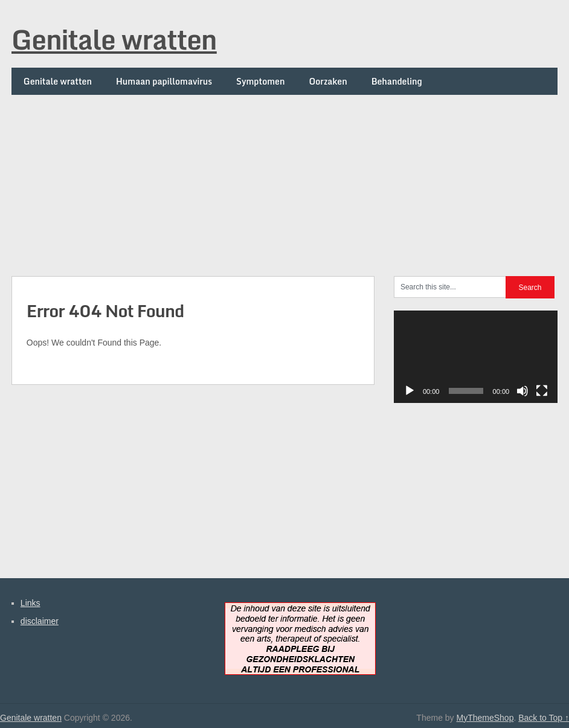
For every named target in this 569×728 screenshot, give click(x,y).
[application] (476, 357)
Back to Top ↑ (544, 718)
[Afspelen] (410, 391)
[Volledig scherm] (542, 391)
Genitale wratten (114, 39)
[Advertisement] (284, 179)
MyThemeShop (485, 718)
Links (31, 603)
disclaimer (40, 621)
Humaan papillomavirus (164, 81)
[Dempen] (522, 391)
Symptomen (260, 81)
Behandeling (397, 81)
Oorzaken (328, 81)
